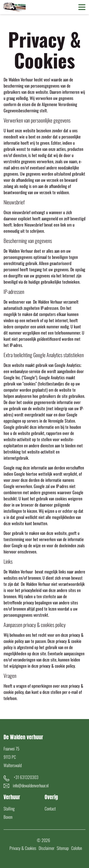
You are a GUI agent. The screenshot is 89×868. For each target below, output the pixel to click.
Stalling (9, 809)
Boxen (8, 817)
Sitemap (63, 848)
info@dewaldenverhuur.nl (31, 785)
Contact (50, 809)
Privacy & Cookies (23, 848)
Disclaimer (47, 848)
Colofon (77, 848)
